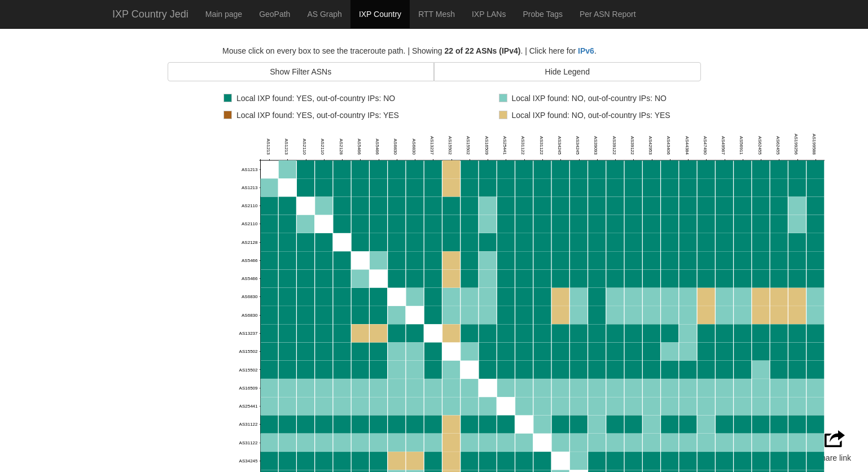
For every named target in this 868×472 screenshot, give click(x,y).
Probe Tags (543, 14)
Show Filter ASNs (301, 72)
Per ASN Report (608, 14)
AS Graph (324, 14)
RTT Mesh (437, 14)
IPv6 (586, 51)
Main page (224, 14)
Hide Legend (567, 72)
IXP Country (380, 14)
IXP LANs (489, 14)
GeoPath (275, 14)
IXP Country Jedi (150, 14)
